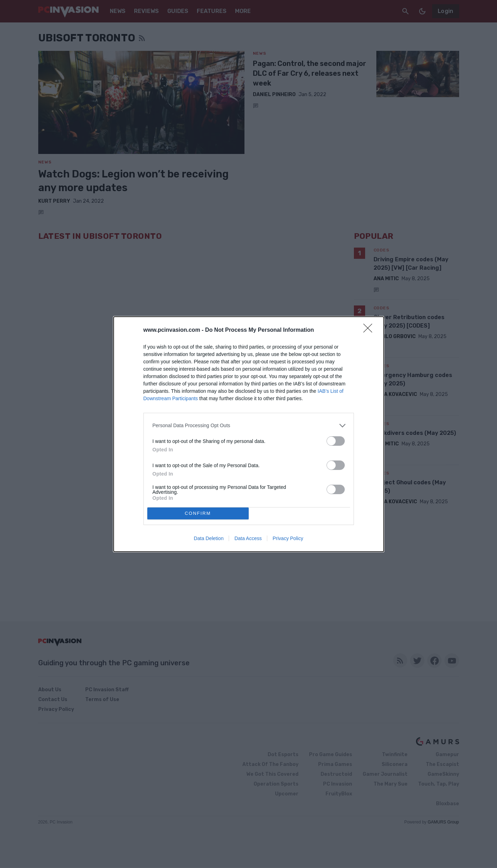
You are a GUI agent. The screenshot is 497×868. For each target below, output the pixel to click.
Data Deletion (209, 538)
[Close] (370, 330)
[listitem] (249, 426)
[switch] (336, 441)
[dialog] (249, 434)
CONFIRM (198, 513)
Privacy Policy (288, 538)
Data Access (248, 538)
